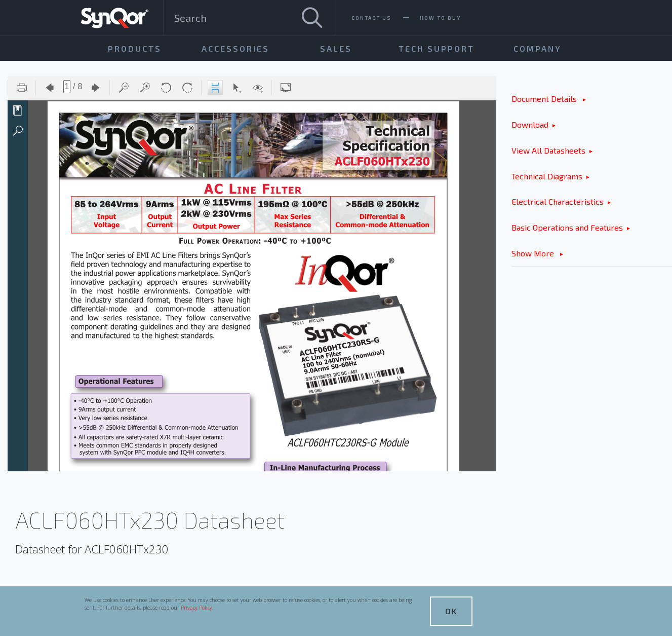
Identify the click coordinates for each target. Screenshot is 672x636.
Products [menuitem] (135, 48)
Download (530, 124)
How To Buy (440, 18)
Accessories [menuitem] (235, 48)
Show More (534, 253)
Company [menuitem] (538, 48)
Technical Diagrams (547, 176)
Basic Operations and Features (567, 227)
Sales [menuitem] (336, 48)
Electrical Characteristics (558, 201)
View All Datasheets (548, 150)
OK (451, 611)
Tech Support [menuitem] (437, 48)
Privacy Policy (196, 608)
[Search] (312, 18)
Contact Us (371, 18)
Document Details (545, 99)
